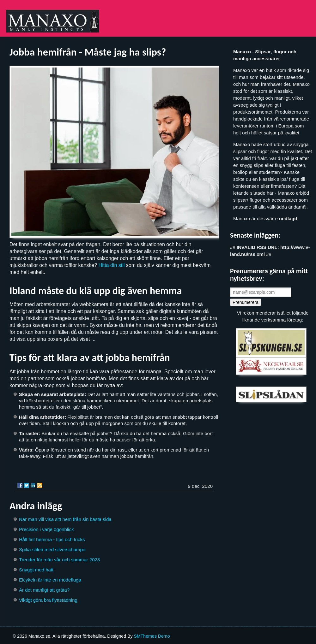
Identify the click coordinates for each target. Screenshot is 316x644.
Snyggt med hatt (36, 570)
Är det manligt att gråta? (44, 590)
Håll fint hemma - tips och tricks (52, 539)
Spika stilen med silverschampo (52, 549)
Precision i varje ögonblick (46, 529)
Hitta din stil (112, 265)
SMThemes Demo (152, 636)
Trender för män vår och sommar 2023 (59, 560)
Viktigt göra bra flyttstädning (48, 600)
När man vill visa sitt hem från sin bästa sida (65, 519)
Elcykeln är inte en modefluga (50, 580)
